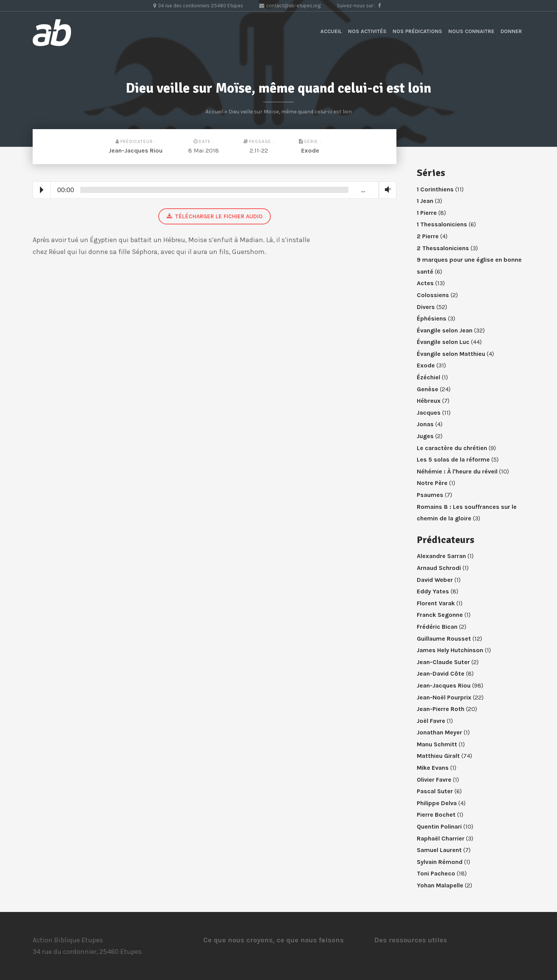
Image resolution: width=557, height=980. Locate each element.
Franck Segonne (440, 615)
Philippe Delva (437, 803)
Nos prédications (417, 31)
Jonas (425, 424)
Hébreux (429, 401)
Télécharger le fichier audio (215, 216)
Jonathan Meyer (439, 732)
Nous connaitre (471, 31)
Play (42, 190)
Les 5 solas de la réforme (453, 459)
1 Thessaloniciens (442, 224)
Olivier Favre (434, 780)
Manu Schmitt (437, 744)
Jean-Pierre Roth (441, 709)
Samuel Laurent (439, 850)
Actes (425, 283)
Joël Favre (431, 721)
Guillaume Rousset (444, 639)
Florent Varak (436, 603)
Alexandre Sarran (441, 556)
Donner (511, 31)
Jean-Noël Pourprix (444, 697)
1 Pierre (427, 213)
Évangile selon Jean (445, 330)
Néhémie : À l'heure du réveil (457, 471)
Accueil (331, 31)
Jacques (429, 413)
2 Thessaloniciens (443, 248)
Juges (425, 436)
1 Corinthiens (435, 189)
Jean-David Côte (441, 674)
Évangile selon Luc (443, 342)
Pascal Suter (435, 791)
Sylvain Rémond (440, 862)
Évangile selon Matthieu (451, 354)
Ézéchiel (429, 377)
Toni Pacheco (436, 873)
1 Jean (425, 201)
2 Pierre (428, 236)
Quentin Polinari (439, 826)
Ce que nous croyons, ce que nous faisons (274, 940)
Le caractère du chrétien (452, 448)
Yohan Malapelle (440, 885)
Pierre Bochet (436, 815)
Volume (386, 190)
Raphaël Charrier (441, 838)
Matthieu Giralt (438, 756)
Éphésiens (432, 318)
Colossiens (433, 295)
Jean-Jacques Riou (136, 150)
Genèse (428, 389)
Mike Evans (433, 768)
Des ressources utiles (411, 940)
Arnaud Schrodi (439, 568)
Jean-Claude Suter (443, 662)
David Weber (435, 580)
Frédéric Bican (437, 627)
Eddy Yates (433, 591)
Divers (426, 307)
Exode (310, 150)
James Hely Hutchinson (450, 650)
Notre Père (432, 483)
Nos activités (367, 31)
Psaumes (430, 495)
